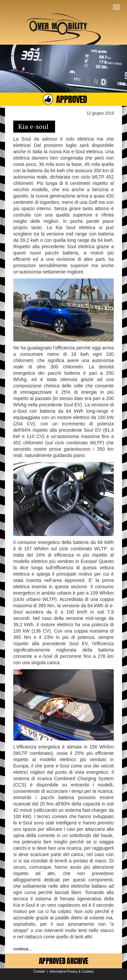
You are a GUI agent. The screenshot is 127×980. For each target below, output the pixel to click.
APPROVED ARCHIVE (63, 961)
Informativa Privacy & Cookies (71, 972)
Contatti (39, 972)
